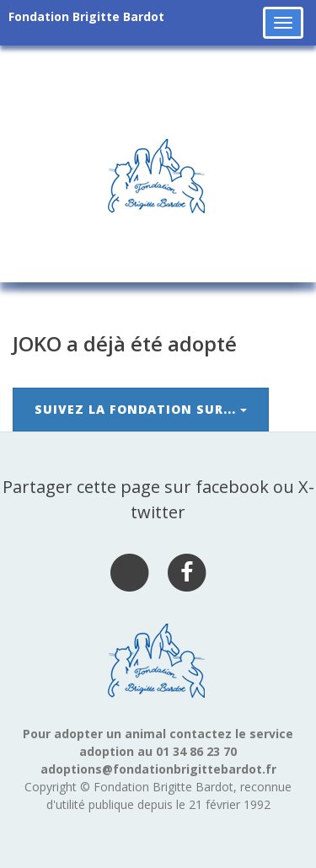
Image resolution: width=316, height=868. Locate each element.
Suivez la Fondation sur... (141, 409)
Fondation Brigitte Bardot (86, 16)
